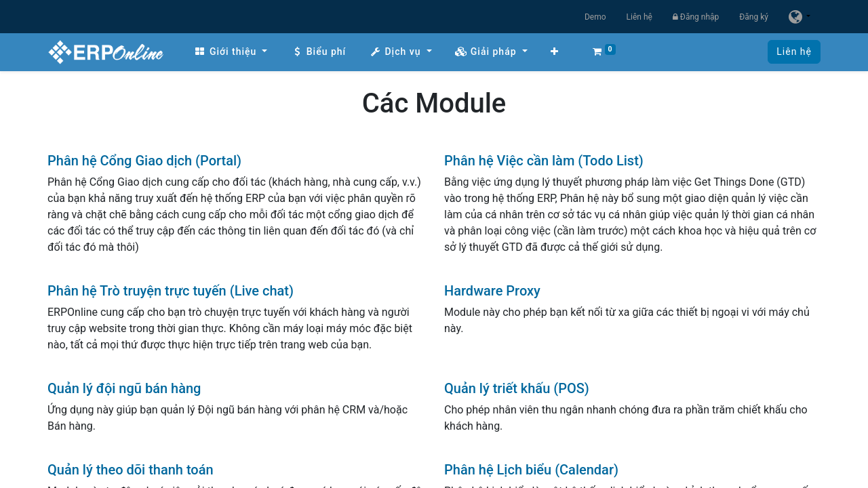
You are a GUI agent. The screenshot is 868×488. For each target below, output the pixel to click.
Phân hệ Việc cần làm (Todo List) (544, 161)
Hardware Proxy (492, 291)
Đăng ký (754, 17)
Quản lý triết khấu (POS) (517, 388)
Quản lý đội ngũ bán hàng (124, 388)
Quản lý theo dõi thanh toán (131, 470)
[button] (555, 52)
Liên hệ (639, 17)
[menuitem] (231, 52)
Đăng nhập (696, 17)
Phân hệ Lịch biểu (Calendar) (531, 470)
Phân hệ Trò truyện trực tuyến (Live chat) (171, 291)
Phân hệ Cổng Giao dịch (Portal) (144, 161)
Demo (595, 17)
